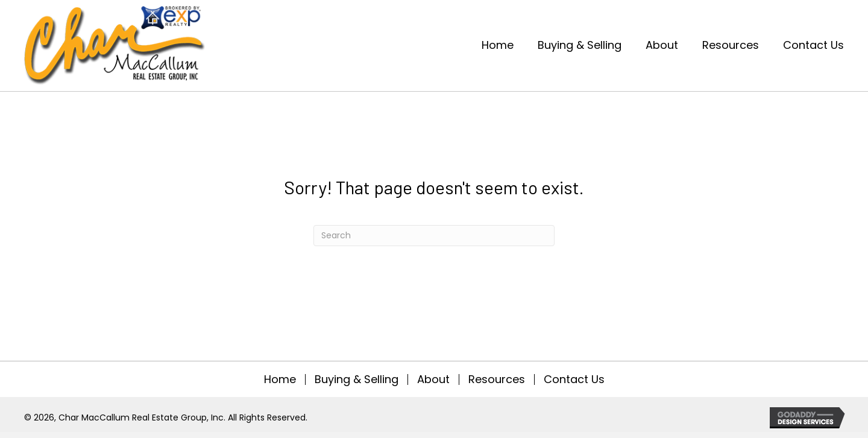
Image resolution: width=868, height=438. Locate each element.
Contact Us (574, 379)
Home (280, 379)
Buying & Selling (357, 379)
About (433, 379)
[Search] (434, 236)
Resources (497, 379)
